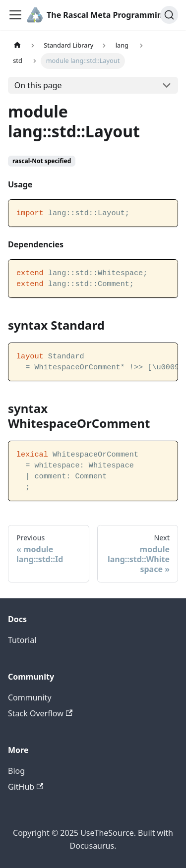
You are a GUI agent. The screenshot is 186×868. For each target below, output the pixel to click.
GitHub (26, 787)
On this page (38, 85)
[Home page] (17, 45)
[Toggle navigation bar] (15, 15)
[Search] (169, 15)
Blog (16, 771)
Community (30, 697)
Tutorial (22, 640)
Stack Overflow (40, 713)
